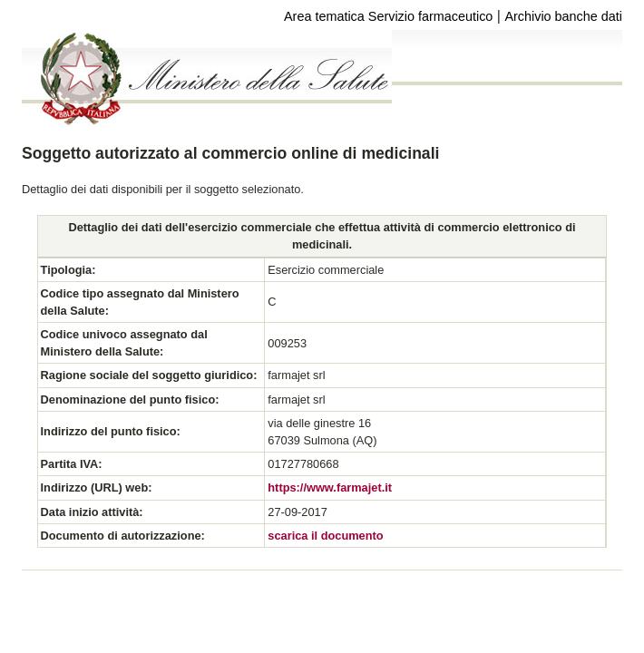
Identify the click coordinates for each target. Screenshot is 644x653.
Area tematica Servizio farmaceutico (388, 16)
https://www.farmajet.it (330, 487)
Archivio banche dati (563, 16)
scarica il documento (325, 536)
